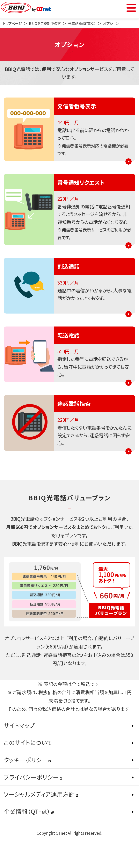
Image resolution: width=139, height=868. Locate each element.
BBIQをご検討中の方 (45, 24)
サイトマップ (19, 725)
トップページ (12, 24)
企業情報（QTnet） (27, 811)
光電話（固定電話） (82, 24)
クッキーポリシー (26, 760)
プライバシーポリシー (31, 777)
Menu (131, 8)
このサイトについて (28, 742)
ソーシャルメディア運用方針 (39, 794)
